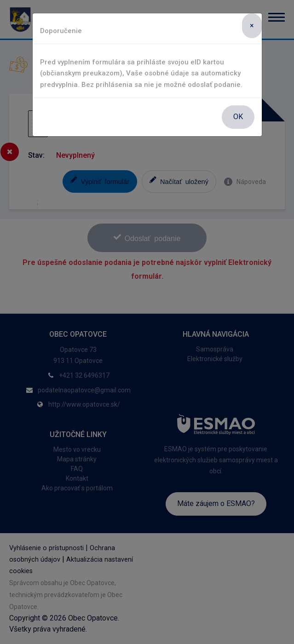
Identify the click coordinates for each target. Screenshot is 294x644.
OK (238, 117)
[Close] (252, 26)
